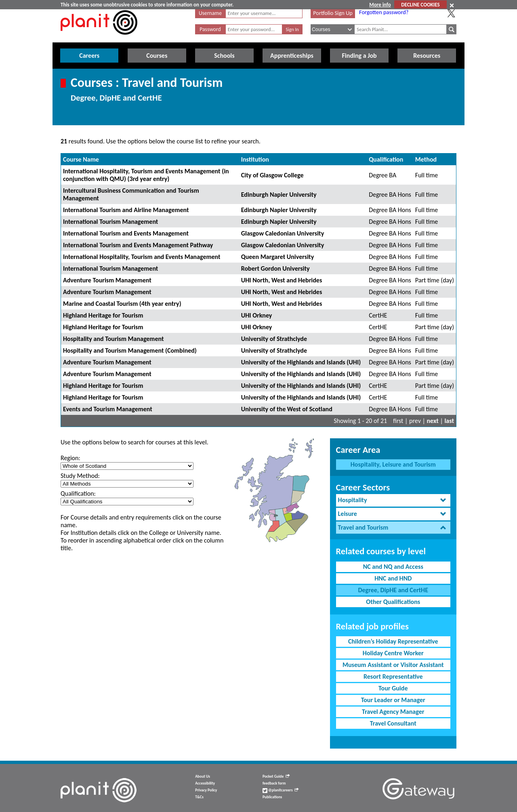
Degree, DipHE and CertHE (393, 590)
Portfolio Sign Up (333, 13)
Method (426, 159)
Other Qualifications (393, 602)
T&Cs (199, 797)
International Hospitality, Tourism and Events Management (142, 257)
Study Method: (80, 476)
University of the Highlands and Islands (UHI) (301, 362)
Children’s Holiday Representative (393, 641)
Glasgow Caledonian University (283, 233)
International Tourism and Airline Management (126, 210)
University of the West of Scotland (287, 409)
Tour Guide (393, 688)
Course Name (81, 159)
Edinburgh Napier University (279, 195)
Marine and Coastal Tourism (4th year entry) (122, 304)
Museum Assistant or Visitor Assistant (393, 665)
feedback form (274, 783)
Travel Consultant (393, 723)
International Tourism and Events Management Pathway (138, 245)
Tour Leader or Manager (393, 700)
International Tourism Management (110, 222)
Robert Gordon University (275, 268)
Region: (70, 458)
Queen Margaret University (277, 257)
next (433, 421)
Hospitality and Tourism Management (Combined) (130, 350)
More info (380, 5)
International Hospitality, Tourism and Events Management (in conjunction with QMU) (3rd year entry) (146, 175)
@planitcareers (281, 790)
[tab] (393, 500)
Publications (272, 797)
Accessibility (205, 783)
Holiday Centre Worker (393, 653)
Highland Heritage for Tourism (103, 315)
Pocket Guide (276, 776)
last (449, 421)
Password (210, 29)
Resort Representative (393, 676)
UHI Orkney (257, 315)
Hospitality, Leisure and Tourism (393, 464)
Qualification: (78, 493)
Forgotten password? (384, 12)
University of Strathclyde (274, 339)
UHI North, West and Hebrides (282, 280)
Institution (255, 159)
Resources (427, 56)
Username (210, 13)
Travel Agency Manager (393, 712)
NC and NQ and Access (393, 567)
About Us (203, 776)
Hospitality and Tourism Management (113, 339)
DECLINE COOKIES (420, 5)
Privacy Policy (206, 790)
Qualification (386, 159)
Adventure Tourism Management (107, 280)
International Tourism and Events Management (126, 233)
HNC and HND (393, 578)
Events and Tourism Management (108, 409)
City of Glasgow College (272, 175)
